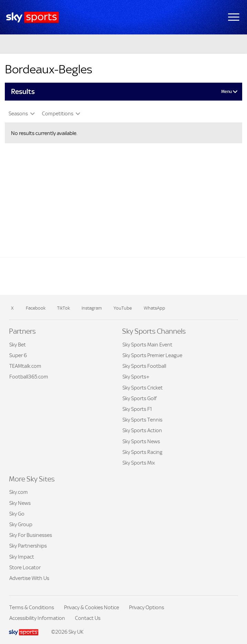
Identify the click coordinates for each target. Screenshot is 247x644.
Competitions (58, 113)
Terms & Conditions (32, 607)
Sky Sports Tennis (142, 420)
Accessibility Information (37, 618)
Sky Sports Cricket (143, 388)
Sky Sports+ (136, 377)
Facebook (36, 308)
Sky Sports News (141, 441)
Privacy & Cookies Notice (92, 607)
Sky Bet (18, 345)
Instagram (92, 308)
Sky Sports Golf (139, 398)
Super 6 (18, 355)
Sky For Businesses (31, 535)
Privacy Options (147, 607)
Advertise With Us (29, 578)
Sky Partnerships (28, 546)
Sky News (20, 503)
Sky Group (21, 524)
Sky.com (19, 492)
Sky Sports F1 (137, 409)
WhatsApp (154, 308)
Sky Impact (22, 557)
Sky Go (17, 514)
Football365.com (29, 377)
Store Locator (25, 567)
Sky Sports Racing (142, 452)
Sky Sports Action (142, 430)
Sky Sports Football (144, 366)
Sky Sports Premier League (152, 355)
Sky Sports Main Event (147, 345)
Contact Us (88, 618)
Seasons (19, 113)
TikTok (63, 308)
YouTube (123, 308)
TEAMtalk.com (25, 366)
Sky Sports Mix (139, 463)
